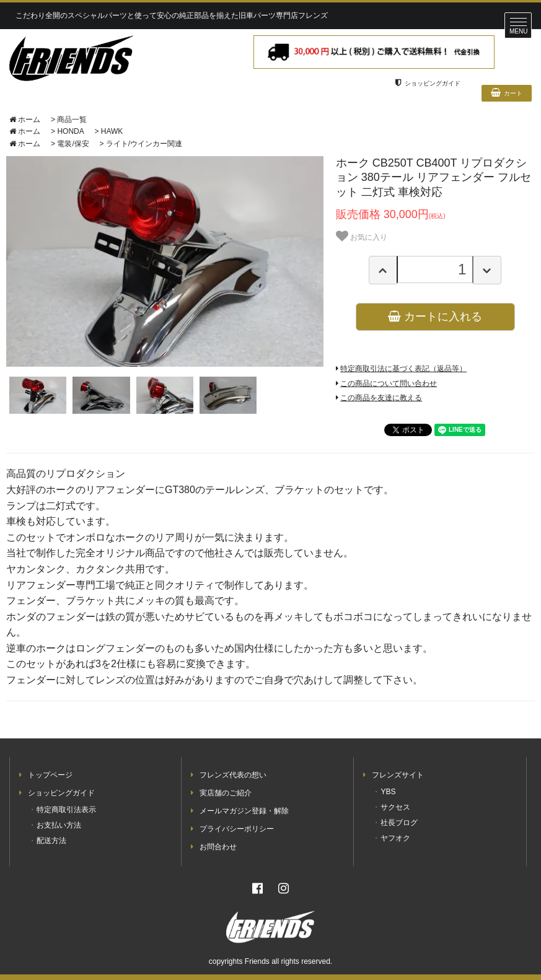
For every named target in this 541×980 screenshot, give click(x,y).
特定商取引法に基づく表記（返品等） (403, 369)
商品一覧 (72, 120)
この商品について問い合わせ (389, 383)
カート (507, 92)
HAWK (112, 131)
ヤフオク (395, 838)
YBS (388, 792)
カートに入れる (435, 317)
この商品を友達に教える (381, 398)
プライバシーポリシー (237, 829)
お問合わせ (218, 847)
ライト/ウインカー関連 (144, 144)
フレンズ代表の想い (233, 775)
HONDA (70, 131)
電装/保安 (73, 144)
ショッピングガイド (428, 83)
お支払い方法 (59, 825)
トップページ (50, 775)
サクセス (395, 807)
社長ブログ (399, 823)
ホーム (25, 120)
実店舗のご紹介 (226, 793)
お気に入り (362, 236)
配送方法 (51, 841)
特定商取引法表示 (66, 810)
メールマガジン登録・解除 (244, 811)
